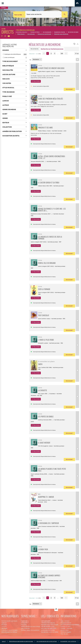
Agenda (4, 623)
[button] (78, 3)
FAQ (62, 621)
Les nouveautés (46, 621)
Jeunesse (4, 628)
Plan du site (64, 634)
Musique (4, 625)
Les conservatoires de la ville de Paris (47, 641)
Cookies (63, 628)
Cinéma (4, 626)
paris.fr (4, 641)
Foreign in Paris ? (66, 626)
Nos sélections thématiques (50, 625)
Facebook (24, 621)
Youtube (24, 625)
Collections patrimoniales (9, 630)
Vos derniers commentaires (49, 632)
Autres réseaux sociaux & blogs (31, 626)
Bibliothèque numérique (9, 632)
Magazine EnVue (66, 623)
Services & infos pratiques (9, 621)
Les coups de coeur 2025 (49, 628)
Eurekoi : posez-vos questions (30, 630)
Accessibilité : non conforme (68, 641)
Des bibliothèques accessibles (70, 625)
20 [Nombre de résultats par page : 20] (76, 54)
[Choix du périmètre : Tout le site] (19, 14)
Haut (56, 609)
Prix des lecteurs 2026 (48, 626)
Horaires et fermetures (48, 623)
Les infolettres (25, 628)
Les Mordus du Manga (48, 630)
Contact (67, 621)
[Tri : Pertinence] (37, 59)
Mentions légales (66, 632)
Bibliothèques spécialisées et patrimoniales (21, 641)
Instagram (24, 623)
